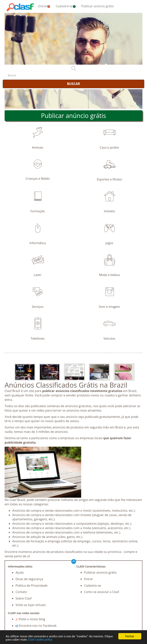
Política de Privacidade (31, 586)
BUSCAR (73, 84)
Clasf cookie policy (40, 639)
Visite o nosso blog (30, 619)
